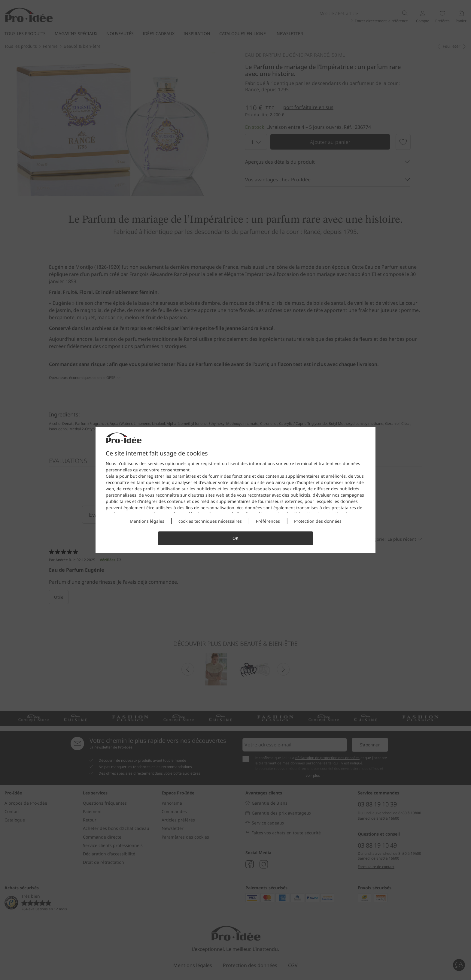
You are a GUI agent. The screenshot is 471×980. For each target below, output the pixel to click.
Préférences (268, 521)
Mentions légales (147, 521)
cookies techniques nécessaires (210, 521)
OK (235, 538)
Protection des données (318, 521)
